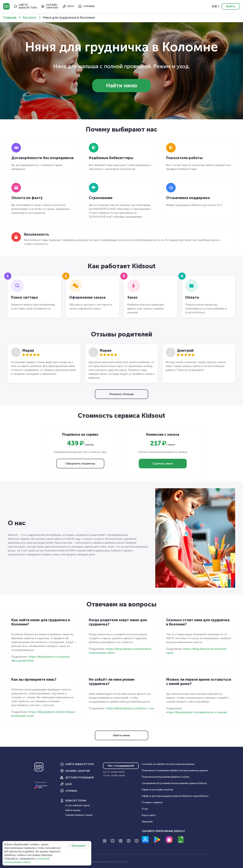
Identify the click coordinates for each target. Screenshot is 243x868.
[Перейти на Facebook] (129, 841)
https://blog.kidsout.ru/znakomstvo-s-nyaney (197, 712)
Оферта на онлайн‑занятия (157, 790)
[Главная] (39, 768)
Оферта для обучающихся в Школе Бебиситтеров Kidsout (175, 796)
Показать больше (121, 394)
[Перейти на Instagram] (121, 841)
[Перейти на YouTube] (113, 841)
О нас (145, 809)
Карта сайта (149, 815)
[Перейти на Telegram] (137, 841)
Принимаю (78, 846)
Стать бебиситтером (78, 805)
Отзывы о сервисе (152, 802)
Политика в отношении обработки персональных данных (175, 770)
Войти (231, 6)
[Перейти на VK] (105, 841)
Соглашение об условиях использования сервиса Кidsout (174, 783)
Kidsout (6, 6)
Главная (10, 17)
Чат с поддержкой (121, 766)
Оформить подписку (80, 463)
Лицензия (147, 822)
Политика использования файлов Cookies (166, 777)
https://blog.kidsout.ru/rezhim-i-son (130, 708)
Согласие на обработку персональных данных (168, 764)
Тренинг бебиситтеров (79, 815)
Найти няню (122, 86)
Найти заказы (73, 810)
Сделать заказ (163, 463)
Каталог (30, 17)
